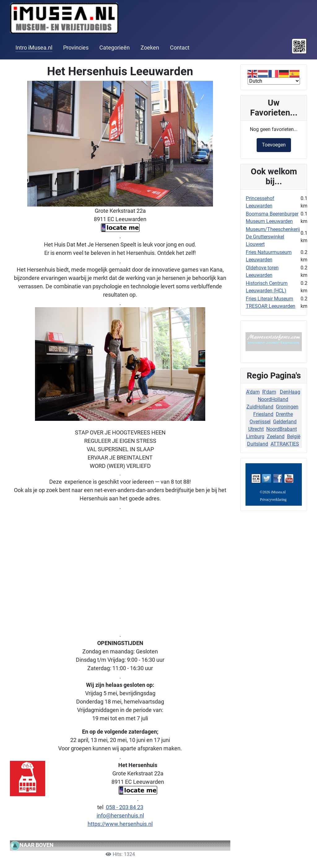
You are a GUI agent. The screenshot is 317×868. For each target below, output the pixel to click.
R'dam (269, 392)
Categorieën (115, 48)
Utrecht (256, 429)
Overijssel (260, 422)
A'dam (253, 392)
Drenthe (284, 414)
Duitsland (258, 444)
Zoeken (150, 48)
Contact (180, 48)
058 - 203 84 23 (125, 807)
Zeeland (276, 436)
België (294, 436)
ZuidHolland (260, 407)
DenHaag (290, 392)
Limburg (255, 436)
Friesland (263, 414)
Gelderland (285, 422)
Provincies (76, 48)
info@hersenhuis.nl (120, 816)
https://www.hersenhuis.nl (120, 824)
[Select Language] (274, 81)
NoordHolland (273, 399)
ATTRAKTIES (285, 444)
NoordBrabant (282, 429)
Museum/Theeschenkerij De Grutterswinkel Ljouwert (273, 237)
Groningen (287, 407)
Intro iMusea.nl (34, 48)
